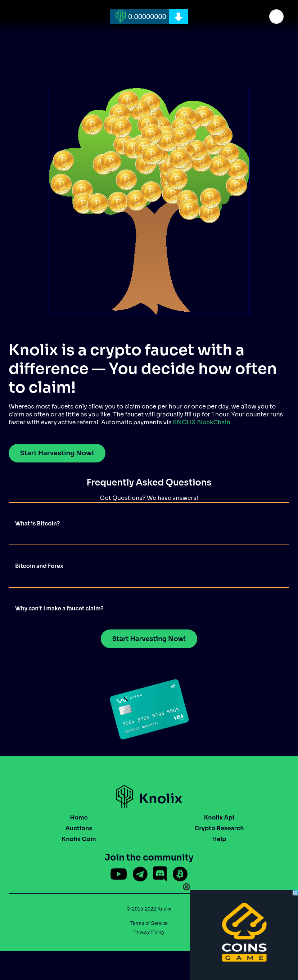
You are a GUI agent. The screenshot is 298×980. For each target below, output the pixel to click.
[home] (149, 17)
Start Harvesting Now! (57, 453)
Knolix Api (219, 818)
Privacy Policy (149, 932)
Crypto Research (219, 828)
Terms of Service (149, 923)
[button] (276, 17)
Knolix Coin (79, 839)
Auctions (79, 828)
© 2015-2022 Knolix (149, 909)
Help (219, 839)
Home (79, 818)
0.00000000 (147, 17)
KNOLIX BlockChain (201, 422)
